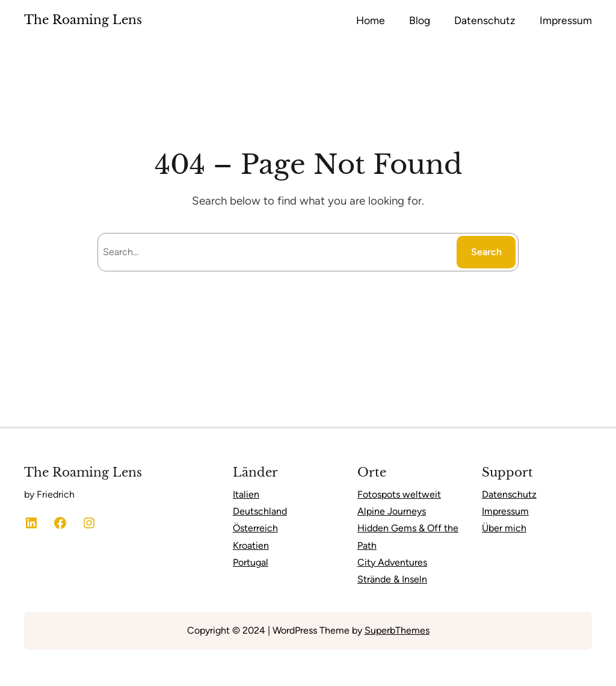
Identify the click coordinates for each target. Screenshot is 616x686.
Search (486, 252)
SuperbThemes (397, 630)
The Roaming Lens (83, 20)
